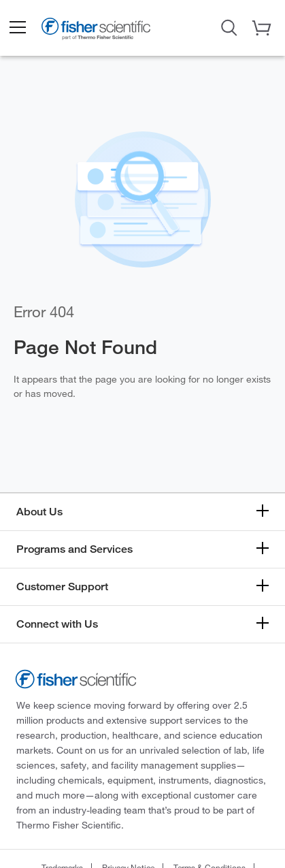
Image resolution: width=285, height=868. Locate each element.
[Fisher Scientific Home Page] (96, 31)
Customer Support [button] (62, 586)
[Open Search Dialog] (229, 27)
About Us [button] (39, 512)
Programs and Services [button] (74, 549)
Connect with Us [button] (57, 624)
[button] (17, 28)
